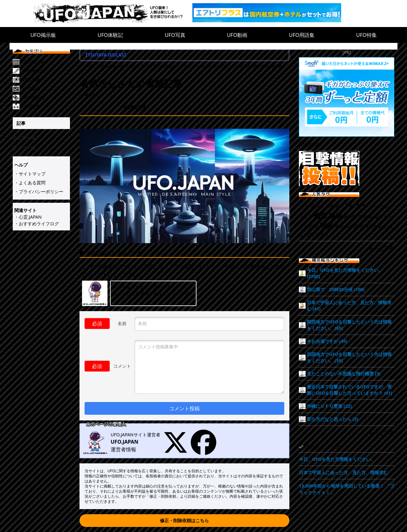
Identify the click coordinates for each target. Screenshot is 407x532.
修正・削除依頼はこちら (184, 520)
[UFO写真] (46, 80)
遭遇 (335, 216)
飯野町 (350, 217)
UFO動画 (237, 35)
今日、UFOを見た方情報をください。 (337, 459)
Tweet (19, 240)
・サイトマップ (30, 174)
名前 (122, 323)
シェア (19, 247)
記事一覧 (24, 137)
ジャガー (355, 206)
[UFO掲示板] (46, 62)
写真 (327, 226)
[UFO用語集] (46, 98)
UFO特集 (366, 35)
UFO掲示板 (43, 35)
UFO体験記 (110, 35)
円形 (314, 226)
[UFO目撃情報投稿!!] (347, 168)
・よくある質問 (30, 183)
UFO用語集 (302, 35)
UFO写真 (175, 35)
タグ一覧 (24, 148)
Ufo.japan (310, 144)
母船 (309, 234)
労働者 (333, 206)
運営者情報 (123, 449)
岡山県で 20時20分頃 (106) (336, 289)
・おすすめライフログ (37, 224)
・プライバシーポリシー (39, 191)
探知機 (365, 217)
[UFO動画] (46, 89)
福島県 (352, 226)
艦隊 (321, 216)
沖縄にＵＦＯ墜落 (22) (329, 406)
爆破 (378, 217)
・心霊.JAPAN (28, 217)
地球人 (318, 206)
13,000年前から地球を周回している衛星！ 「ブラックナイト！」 (347, 489)
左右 (305, 206)
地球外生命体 (374, 226)
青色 (339, 226)
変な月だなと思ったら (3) (332, 419)
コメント (122, 366)
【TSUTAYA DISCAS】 (106, 55)
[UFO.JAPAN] (113, 14)
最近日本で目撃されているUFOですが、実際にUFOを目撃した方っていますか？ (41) (350, 390)
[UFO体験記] (46, 71)
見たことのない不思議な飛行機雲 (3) (344, 374)
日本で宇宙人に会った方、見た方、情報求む (343, 472)
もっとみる (382, 248)
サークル (379, 206)
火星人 (322, 234)
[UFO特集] (46, 106)
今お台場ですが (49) (327, 341)
